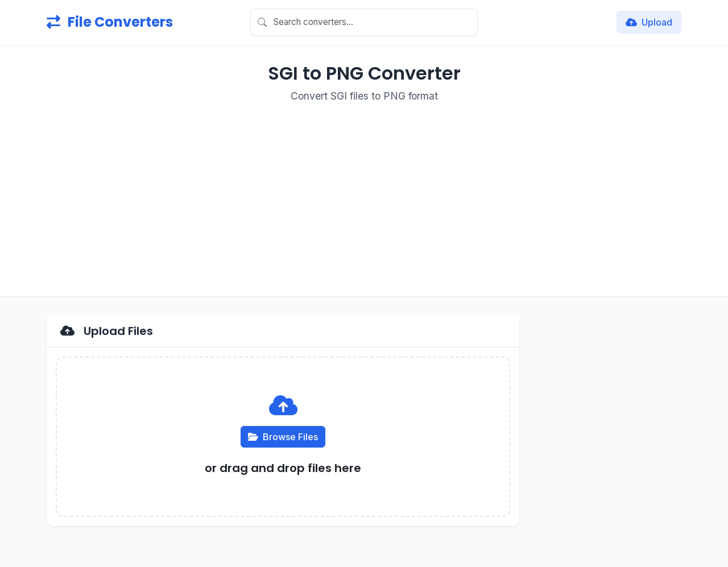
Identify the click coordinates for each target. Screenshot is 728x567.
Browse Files (283, 437)
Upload (649, 22)
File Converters (110, 22)
